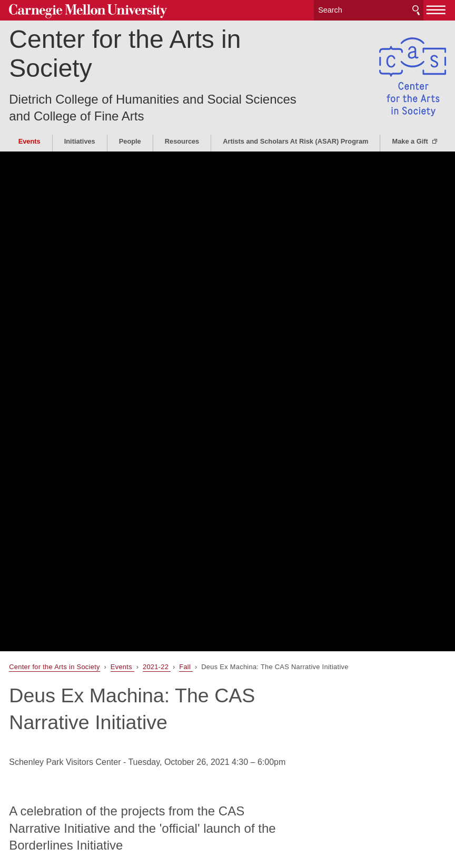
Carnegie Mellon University (88, 11)
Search (416, 10)
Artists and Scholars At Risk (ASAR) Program (295, 141)
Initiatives (80, 141)
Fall (186, 667)
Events (29, 141)
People (130, 141)
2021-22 (157, 667)
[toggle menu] (436, 9)
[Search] (368, 10)
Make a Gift (411, 141)
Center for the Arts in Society (125, 54)
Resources (182, 141)
